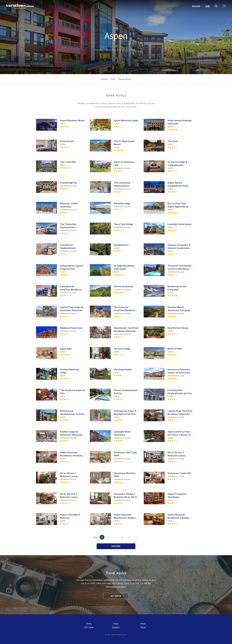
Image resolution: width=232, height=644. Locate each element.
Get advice (116, 596)
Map (113, 79)
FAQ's (116, 624)
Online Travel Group (119, 635)
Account (196, 6)
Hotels (104, 79)
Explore (98, 50)
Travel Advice (125, 79)
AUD (208, 6)
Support (116, 627)
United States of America (116, 50)
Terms (143, 627)
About (143, 624)
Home (89, 624)
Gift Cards (89, 627)
